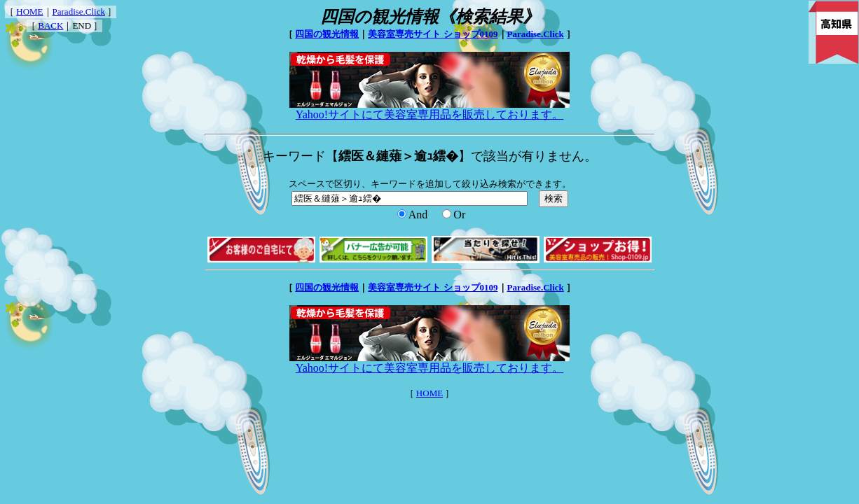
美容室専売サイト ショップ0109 (433, 34)
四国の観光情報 (327, 34)
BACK (50, 26)
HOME (29, 12)
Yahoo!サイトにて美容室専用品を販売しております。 (429, 109)
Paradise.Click (79, 12)
